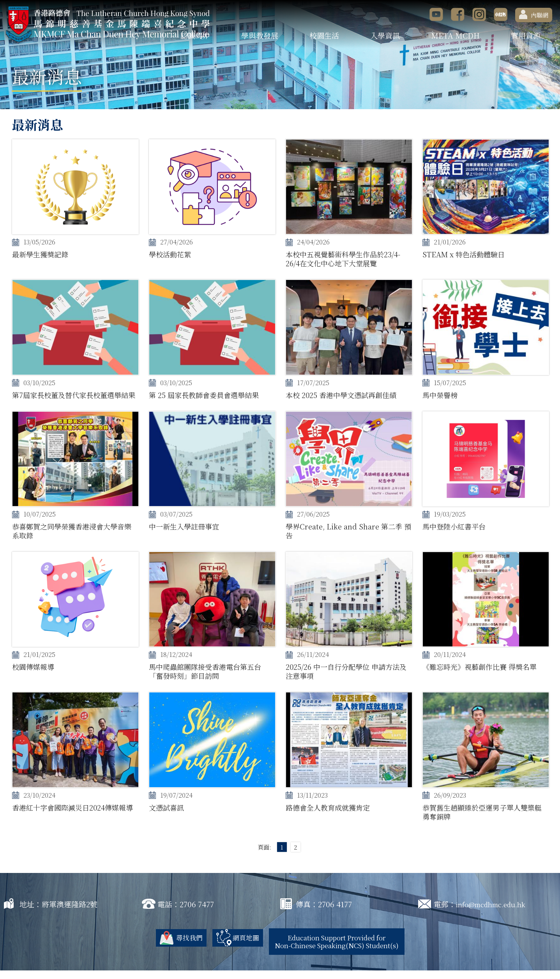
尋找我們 (178, 946)
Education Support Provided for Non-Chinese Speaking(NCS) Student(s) (340, 950)
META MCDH (455, 35)
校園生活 (324, 35)
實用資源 (526, 35)
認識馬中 (195, 35)
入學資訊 (385, 35)
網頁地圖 (237, 946)
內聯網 (534, 14)
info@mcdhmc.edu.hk (496, 913)
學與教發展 (260, 35)
